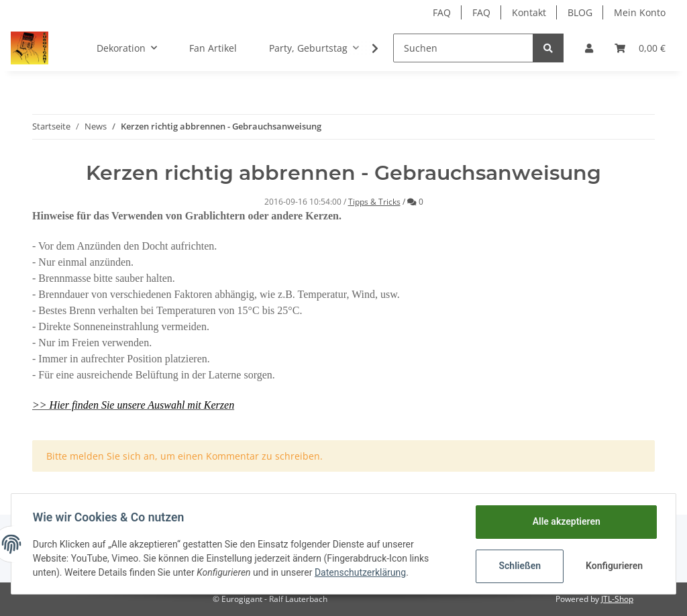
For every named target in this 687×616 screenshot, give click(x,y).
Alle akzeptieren (566, 521)
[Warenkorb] (640, 48)
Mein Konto (640, 12)
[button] (589, 48)
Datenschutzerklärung (360, 572)
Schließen (520, 566)
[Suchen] (463, 48)
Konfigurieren (614, 566)
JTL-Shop (617, 599)
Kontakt (529, 12)
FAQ (442, 12)
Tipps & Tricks (374, 202)
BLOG (580, 12)
